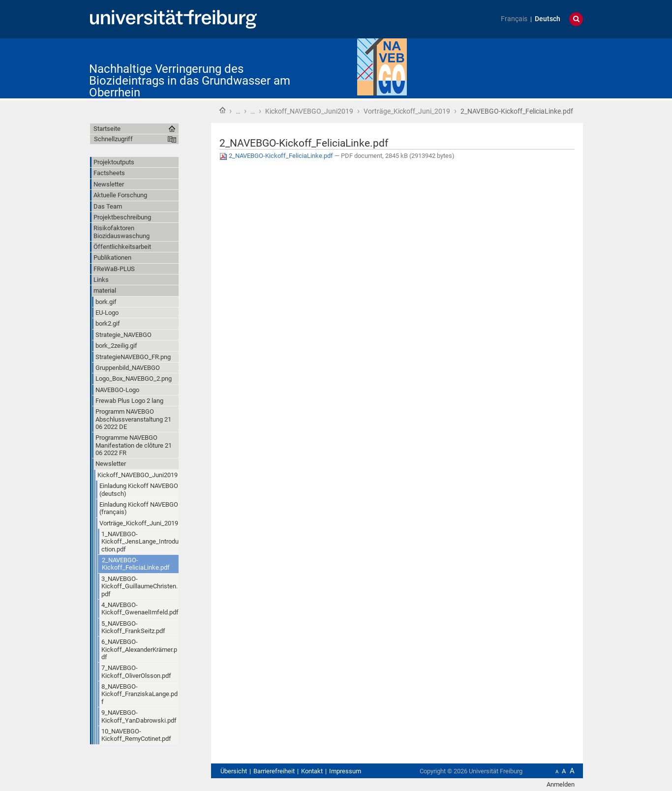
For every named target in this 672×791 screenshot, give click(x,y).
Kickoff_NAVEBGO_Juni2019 (309, 111)
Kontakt (312, 771)
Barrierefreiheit (274, 771)
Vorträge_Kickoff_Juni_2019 (407, 111)
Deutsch (548, 19)
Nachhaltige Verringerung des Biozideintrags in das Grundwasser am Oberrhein (190, 81)
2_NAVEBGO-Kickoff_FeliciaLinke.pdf (277, 156)
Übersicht (234, 771)
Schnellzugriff (113, 139)
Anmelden (561, 784)
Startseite (222, 110)
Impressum (345, 771)
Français (514, 19)
